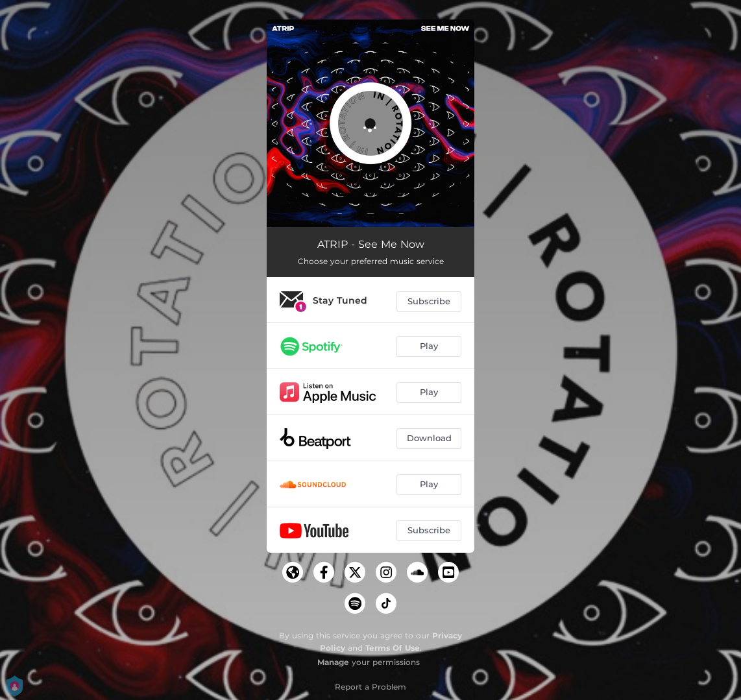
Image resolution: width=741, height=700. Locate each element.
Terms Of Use (393, 648)
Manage (333, 662)
